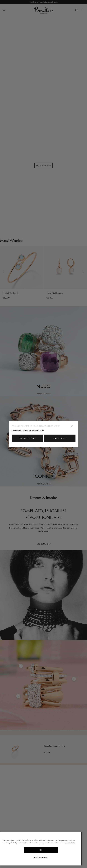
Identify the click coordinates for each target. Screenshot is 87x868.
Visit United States (27, 438)
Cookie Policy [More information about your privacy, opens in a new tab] (71, 843)
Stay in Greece (60, 438)
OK (41, 850)
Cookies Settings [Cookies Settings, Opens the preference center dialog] (41, 857)
